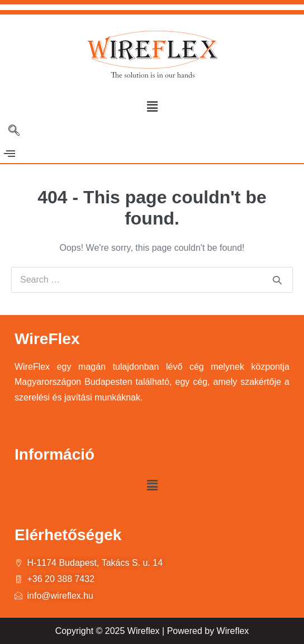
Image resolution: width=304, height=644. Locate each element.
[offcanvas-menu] (9, 154)
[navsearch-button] (14, 131)
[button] (152, 107)
